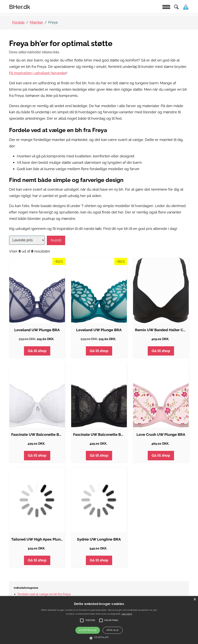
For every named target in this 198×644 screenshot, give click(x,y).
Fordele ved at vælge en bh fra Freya (44, 594)
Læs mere (127, 614)
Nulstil (56, 240)
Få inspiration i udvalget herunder (38, 73)
